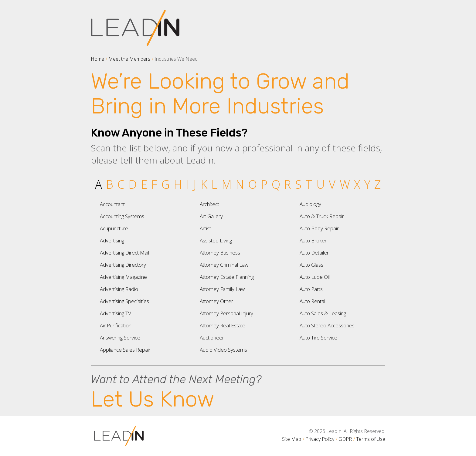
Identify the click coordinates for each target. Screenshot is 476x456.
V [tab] (332, 184)
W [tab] (345, 184)
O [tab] (253, 184)
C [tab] (121, 184)
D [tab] (133, 184)
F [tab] (154, 184)
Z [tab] (378, 184)
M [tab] (227, 184)
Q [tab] (276, 184)
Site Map (292, 439)
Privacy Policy (320, 439)
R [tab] (287, 184)
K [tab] (204, 184)
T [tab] (309, 184)
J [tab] (195, 184)
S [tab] (298, 184)
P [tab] (264, 184)
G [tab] (166, 184)
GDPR (345, 439)
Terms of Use (371, 439)
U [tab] (321, 184)
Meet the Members (129, 59)
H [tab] (178, 184)
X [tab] (357, 184)
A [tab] (99, 184)
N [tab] (240, 184)
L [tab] (214, 184)
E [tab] (144, 184)
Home (97, 59)
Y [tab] (367, 184)
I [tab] (188, 184)
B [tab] (110, 184)
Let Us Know (153, 399)
